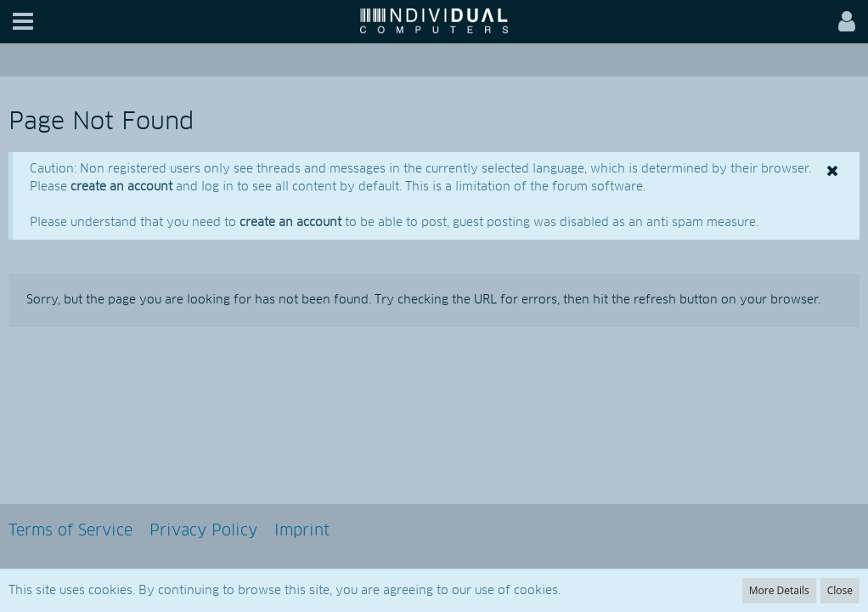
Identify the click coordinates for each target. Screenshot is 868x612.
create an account (121, 187)
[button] (23, 22)
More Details (779, 590)
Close (840, 590)
